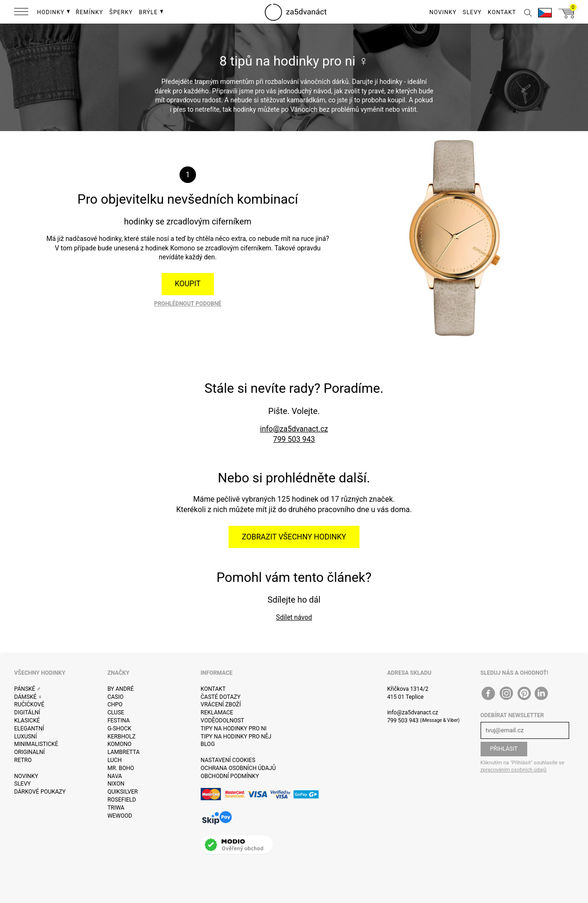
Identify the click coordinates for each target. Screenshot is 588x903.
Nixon (116, 784)
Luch (114, 760)
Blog (208, 744)
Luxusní (25, 737)
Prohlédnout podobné (188, 304)
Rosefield (122, 800)
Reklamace (217, 712)
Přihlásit (504, 749)
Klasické (27, 721)
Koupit (188, 284)
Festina (119, 721)
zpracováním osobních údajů (514, 770)
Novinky (26, 776)
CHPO (115, 704)
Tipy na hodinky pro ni (234, 729)
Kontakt (213, 689)
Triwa (116, 808)
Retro (23, 760)
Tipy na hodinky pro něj (236, 737)
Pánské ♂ (28, 689)
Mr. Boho (121, 768)
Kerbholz (122, 737)
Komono (119, 744)
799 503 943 (294, 439)
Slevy (22, 784)
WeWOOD (120, 816)
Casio (115, 697)
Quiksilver (123, 792)
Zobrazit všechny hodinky (294, 537)
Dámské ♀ (28, 697)
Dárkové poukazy (40, 792)
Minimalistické (36, 744)
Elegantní (29, 729)
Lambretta (123, 752)
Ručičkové (29, 704)
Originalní (29, 752)
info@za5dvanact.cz (294, 429)
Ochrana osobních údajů (238, 768)
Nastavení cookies (228, 760)
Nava (115, 776)
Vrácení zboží (221, 704)
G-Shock (119, 729)
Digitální (27, 712)
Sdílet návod (294, 617)
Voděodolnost (222, 721)
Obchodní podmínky (230, 776)
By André (121, 689)
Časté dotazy (221, 697)
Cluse (116, 712)
